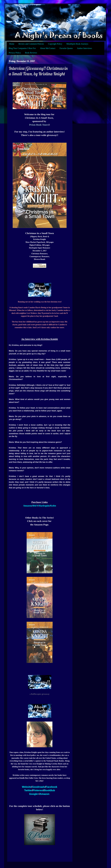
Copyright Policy (55, 44)
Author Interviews (84, 48)
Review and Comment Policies (31, 44)
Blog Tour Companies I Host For (22, 48)
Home (12, 44)
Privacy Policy (15, 53)
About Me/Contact (48, 48)
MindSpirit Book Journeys (77, 44)
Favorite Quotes (66, 48)
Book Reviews (31, 53)
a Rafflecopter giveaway (40, 694)
